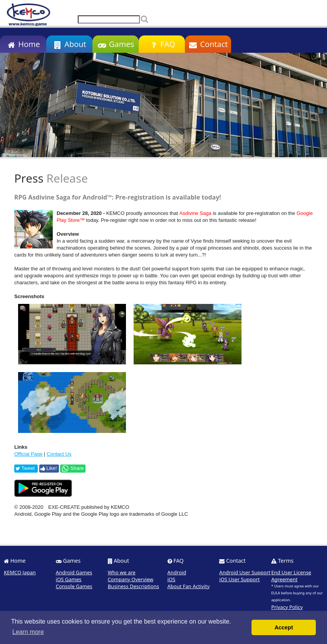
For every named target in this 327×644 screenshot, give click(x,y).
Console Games (74, 586)
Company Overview (131, 579)
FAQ (162, 44)
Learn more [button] (28, 632)
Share (72, 468)
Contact (208, 44)
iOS (172, 579)
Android (177, 572)
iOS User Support (239, 579)
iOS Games (69, 579)
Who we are (122, 572)
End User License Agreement (291, 576)
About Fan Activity (189, 586)
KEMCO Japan (20, 572)
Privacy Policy (287, 607)
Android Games (74, 572)
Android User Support (245, 572)
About (69, 44)
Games (116, 44)
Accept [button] (284, 627)
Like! (49, 468)
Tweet (25, 468)
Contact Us (59, 454)
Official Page (28, 454)
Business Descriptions (133, 586)
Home (23, 44)
